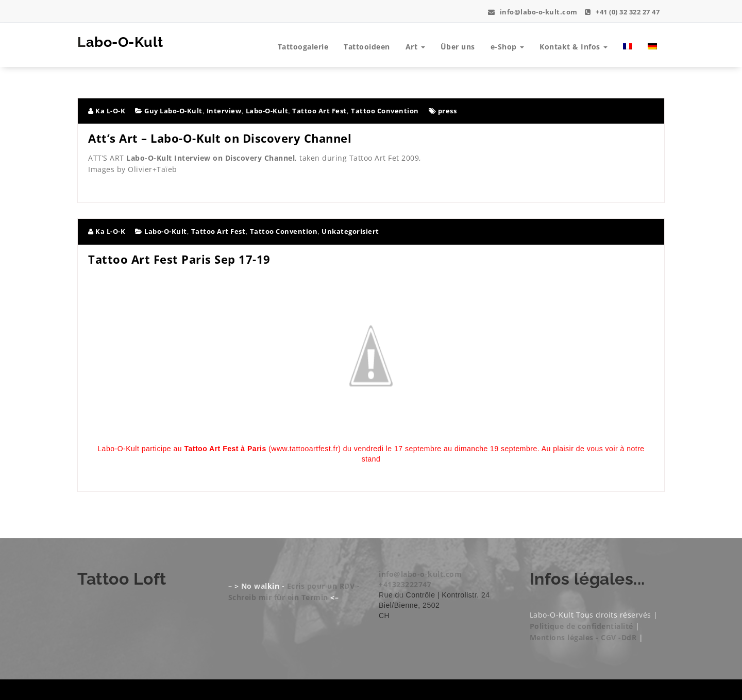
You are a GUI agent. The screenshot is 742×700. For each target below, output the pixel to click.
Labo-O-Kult (124, 42)
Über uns (458, 47)
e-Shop (508, 47)
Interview (224, 111)
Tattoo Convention (385, 111)
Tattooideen (367, 47)
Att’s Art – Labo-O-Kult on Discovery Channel (220, 138)
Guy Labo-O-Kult (173, 111)
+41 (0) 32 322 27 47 (622, 12)
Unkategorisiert (350, 231)
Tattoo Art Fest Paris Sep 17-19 (179, 259)
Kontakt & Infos (574, 47)
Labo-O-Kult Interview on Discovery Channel (210, 158)
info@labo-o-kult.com (533, 12)
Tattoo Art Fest (319, 111)
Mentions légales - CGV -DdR (583, 637)
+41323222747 (405, 584)
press (448, 111)
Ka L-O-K (107, 111)
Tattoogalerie (303, 47)
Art (415, 47)
